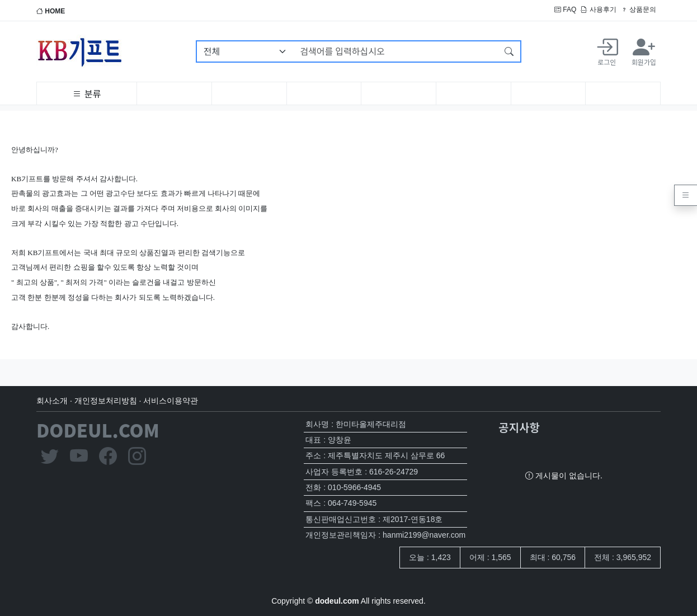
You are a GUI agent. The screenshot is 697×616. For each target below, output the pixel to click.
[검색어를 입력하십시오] (396, 51)
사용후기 (598, 10)
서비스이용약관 (171, 401)
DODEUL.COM (98, 430)
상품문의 (639, 10)
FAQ (565, 10)
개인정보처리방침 (106, 401)
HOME (51, 11)
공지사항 (519, 427)
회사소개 (52, 401)
